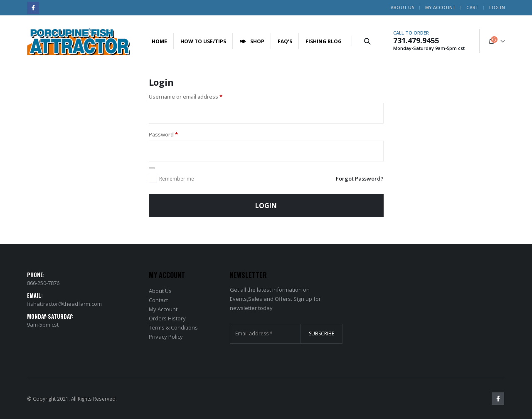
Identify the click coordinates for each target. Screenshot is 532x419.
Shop (252, 41)
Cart (472, 7)
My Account (441, 7)
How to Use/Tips (203, 41)
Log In (497, 7)
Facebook (498, 399)
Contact (158, 300)
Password (163, 134)
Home (159, 41)
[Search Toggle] (367, 41)
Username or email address (186, 97)
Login (266, 206)
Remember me (177, 179)
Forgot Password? (360, 179)
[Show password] (152, 168)
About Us (403, 7)
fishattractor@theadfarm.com (64, 304)
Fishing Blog (324, 41)
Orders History (167, 318)
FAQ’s (285, 41)
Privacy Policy (166, 337)
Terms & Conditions (173, 327)
